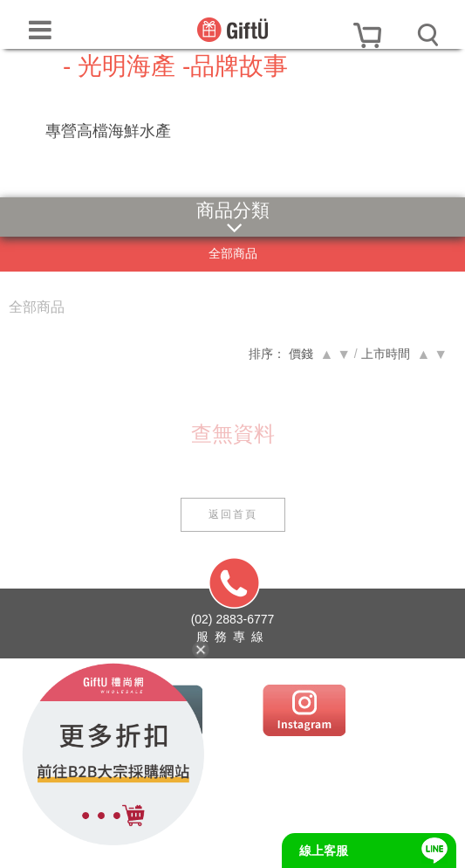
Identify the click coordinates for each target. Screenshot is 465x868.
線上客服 (324, 851)
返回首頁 (233, 514)
